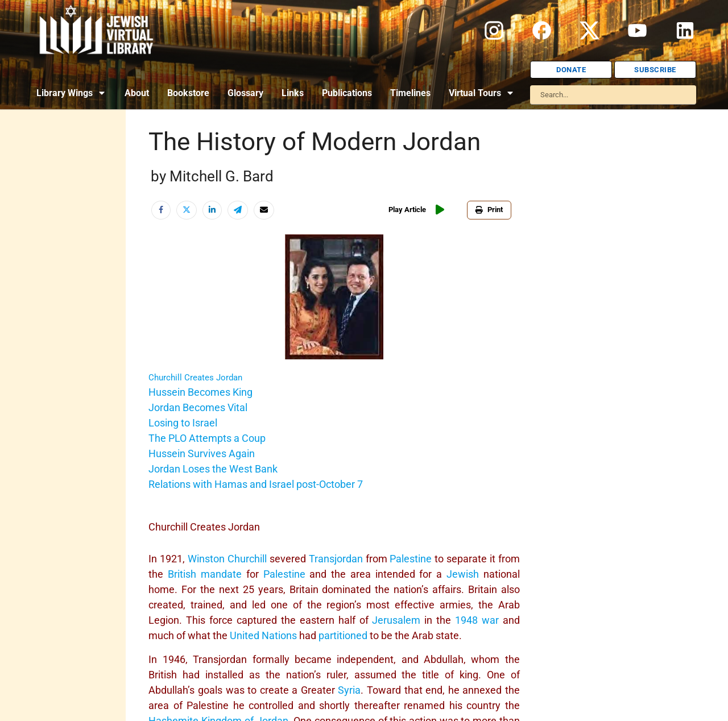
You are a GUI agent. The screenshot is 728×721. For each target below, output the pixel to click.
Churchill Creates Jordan (195, 378)
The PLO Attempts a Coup (207, 438)
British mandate (205, 574)
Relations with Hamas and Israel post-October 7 (256, 484)
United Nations (263, 635)
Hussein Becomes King (200, 392)
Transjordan (336, 559)
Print (489, 210)
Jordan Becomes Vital (198, 407)
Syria (349, 690)
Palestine (411, 559)
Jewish (463, 574)
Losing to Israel (183, 423)
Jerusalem (396, 620)
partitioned (343, 635)
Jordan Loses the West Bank (213, 469)
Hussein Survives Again (202, 453)
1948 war (477, 620)
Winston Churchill (227, 559)
